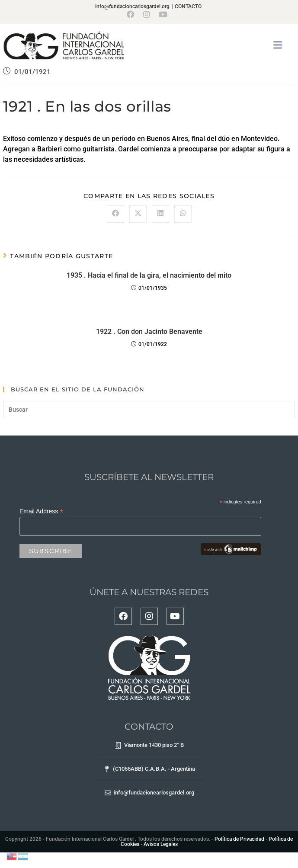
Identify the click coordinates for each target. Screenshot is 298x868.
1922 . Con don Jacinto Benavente (149, 332)
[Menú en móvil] (278, 45)
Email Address (42, 511)
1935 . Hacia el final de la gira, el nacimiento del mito (149, 275)
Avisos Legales (161, 844)
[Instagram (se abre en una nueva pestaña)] (147, 14)
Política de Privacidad (239, 839)
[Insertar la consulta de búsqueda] (149, 410)
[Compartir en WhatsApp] (183, 214)
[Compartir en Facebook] (115, 214)
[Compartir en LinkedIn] (160, 214)
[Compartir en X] (138, 214)
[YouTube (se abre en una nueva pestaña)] (163, 14)
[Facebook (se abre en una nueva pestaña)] (133, 14)
